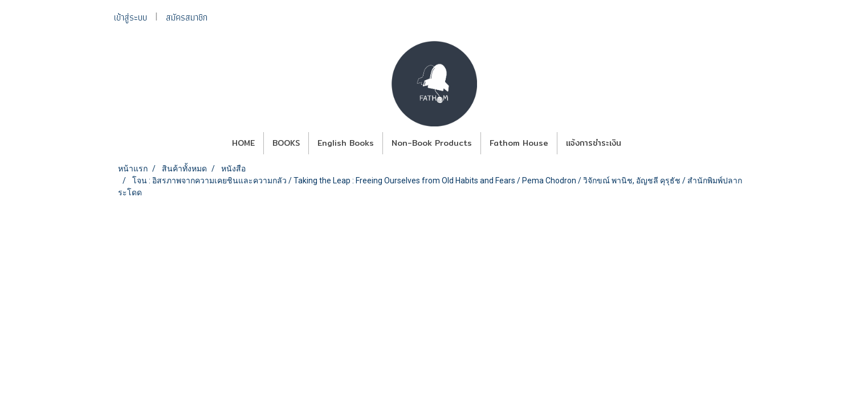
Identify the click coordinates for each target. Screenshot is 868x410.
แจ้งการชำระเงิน (594, 143)
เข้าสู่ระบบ (131, 17)
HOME (243, 143)
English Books (346, 143)
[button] (640, 143)
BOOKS (286, 143)
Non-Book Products (432, 143)
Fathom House (519, 143)
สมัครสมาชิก (187, 17)
